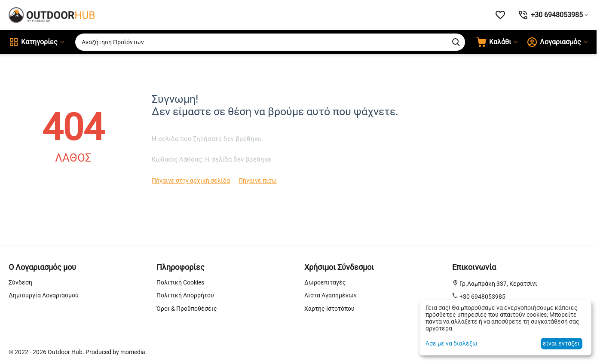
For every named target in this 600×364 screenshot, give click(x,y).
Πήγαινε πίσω (258, 180)
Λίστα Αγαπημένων (331, 295)
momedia (133, 352)
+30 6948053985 (482, 297)
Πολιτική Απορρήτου (185, 295)
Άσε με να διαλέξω (452, 343)
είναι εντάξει (561, 343)
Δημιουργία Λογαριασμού (44, 295)
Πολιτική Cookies (180, 282)
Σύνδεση (20, 282)
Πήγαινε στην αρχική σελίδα (191, 180)
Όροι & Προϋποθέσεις (187, 309)
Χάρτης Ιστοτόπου (329, 309)
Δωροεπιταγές (325, 282)
